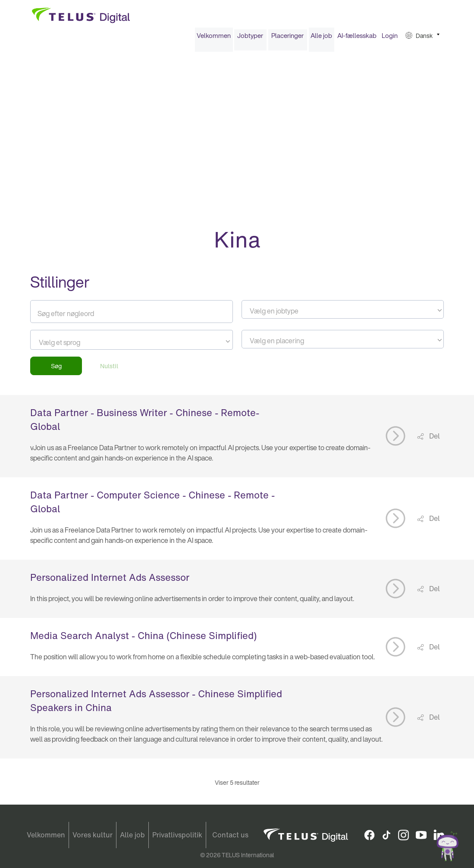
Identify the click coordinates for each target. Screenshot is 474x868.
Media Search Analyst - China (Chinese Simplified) (143, 638)
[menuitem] (214, 38)
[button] (422, 38)
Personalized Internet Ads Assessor (110, 580)
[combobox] (343, 312)
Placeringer (287, 38)
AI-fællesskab (357, 38)
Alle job (321, 38)
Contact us (230, 835)
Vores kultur (93, 835)
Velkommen (214, 38)
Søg (56, 368)
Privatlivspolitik (177, 835)
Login (390, 38)
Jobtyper (250, 38)
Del (434, 439)
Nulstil (109, 368)
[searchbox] (78, 345)
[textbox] (343, 313)
